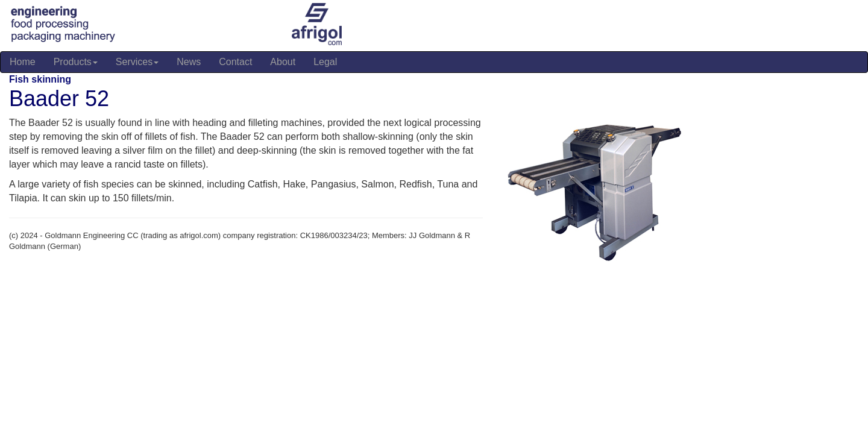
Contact (235, 62)
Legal (325, 62)
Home (23, 62)
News (189, 62)
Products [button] (76, 62)
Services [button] (137, 62)
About (283, 62)
